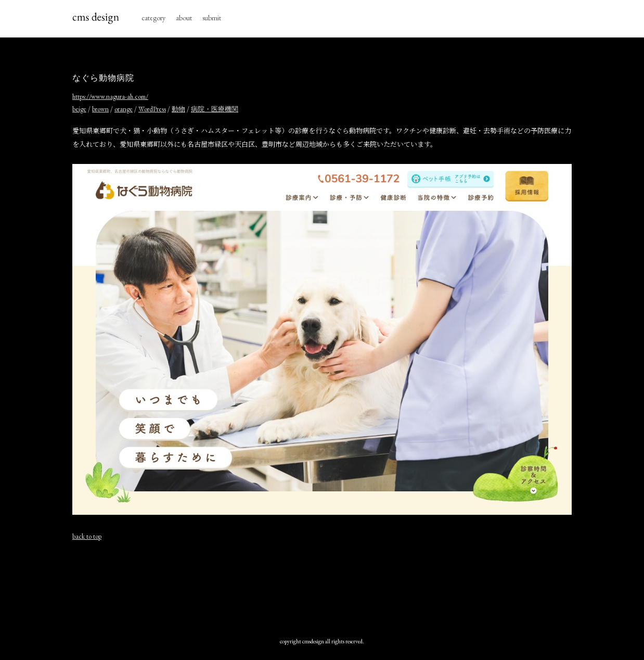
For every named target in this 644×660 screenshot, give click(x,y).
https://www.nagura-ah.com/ (110, 97)
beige (79, 109)
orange (124, 109)
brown (100, 109)
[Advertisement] (322, 587)
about (184, 18)
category (153, 18)
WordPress (152, 109)
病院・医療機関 (215, 109)
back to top (87, 536)
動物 (178, 109)
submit (212, 18)
